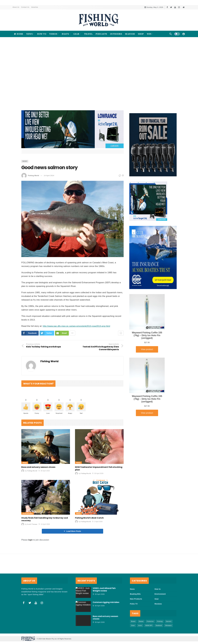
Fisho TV (134, 604)
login (30, 540)
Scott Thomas (32, 524)
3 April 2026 (97, 522)
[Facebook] (167, 7)
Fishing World (33, 176)
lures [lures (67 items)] (140, 626)
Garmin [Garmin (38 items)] (169, 622)
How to (158, 589)
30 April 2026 (44, 471)
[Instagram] (179, 7)
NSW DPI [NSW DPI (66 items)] (149, 626)
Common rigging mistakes (106, 602)
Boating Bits (135, 594)
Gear (157, 599)
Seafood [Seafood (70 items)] (159, 626)
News (25, 161)
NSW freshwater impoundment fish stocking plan (99, 469)
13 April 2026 (44, 524)
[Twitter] (171, 7)
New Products (136, 599)
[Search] (171, 34)
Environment (28, 514)
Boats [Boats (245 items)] (133, 622)
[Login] (184, 34)
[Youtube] (175, 7)
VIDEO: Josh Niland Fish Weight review (104, 590)
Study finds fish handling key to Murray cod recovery (45, 519)
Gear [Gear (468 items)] (133, 626)
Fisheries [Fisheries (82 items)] (150, 622)
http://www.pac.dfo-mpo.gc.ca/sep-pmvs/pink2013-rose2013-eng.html (76, 326)
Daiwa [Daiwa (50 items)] (141, 622)
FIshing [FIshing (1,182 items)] (160, 622)
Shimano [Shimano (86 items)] (168, 626)
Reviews (158, 604)
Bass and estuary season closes (38, 467)
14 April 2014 (49, 176)
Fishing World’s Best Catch (89, 518)
